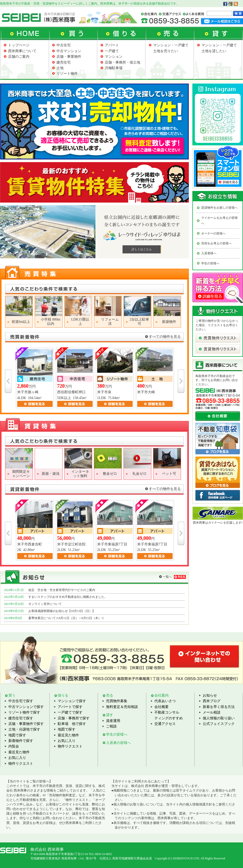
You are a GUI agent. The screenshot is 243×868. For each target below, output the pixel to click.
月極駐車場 (114, 68)
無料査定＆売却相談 (122, 707)
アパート (112, 45)
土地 (60, 68)
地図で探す (17, 735)
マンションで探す (72, 701)
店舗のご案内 (19, 57)
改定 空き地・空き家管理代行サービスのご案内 (62, 590)
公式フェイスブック (219, 724)
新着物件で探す (21, 741)
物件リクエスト (21, 764)
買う (12, 695)
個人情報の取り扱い (219, 718)
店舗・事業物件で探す (26, 724)
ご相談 (111, 726)
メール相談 (212, 712)
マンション (114, 57)
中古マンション (69, 51)
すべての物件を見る (165, 337)
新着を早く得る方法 (219, 707)
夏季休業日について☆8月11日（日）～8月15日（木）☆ (66, 618)
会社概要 (161, 707)
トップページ (19, 45)
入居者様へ (209, 253)
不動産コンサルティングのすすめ (169, 715)
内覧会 (14, 746)
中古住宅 (64, 45)
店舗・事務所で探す (74, 718)
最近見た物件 (19, 752)
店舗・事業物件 (69, 57)
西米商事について (22, 51)
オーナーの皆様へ (213, 233)
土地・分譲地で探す (24, 729)
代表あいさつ (165, 701)
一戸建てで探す (70, 712)
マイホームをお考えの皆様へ (219, 221)
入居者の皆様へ (118, 743)
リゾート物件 (67, 74)
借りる (63, 695)
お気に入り (17, 758)
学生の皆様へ (210, 263)
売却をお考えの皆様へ (216, 243)
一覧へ (167, 577)
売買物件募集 (117, 701)
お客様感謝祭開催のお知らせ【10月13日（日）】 (62, 611)
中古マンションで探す (26, 707)
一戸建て (112, 51)
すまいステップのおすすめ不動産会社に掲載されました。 (68, 597)
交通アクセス (165, 724)
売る (110, 695)
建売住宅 (64, 62)
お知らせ (210, 695)
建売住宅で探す (21, 718)
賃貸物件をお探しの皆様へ (219, 208)
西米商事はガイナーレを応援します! (218, 523)
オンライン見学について (45, 604)
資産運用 (113, 721)
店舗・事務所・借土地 (123, 62)
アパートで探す (70, 707)
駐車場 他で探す (72, 724)
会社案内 (161, 695)
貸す (110, 715)
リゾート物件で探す (24, 712)
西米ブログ (212, 701)
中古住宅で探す (21, 701)
